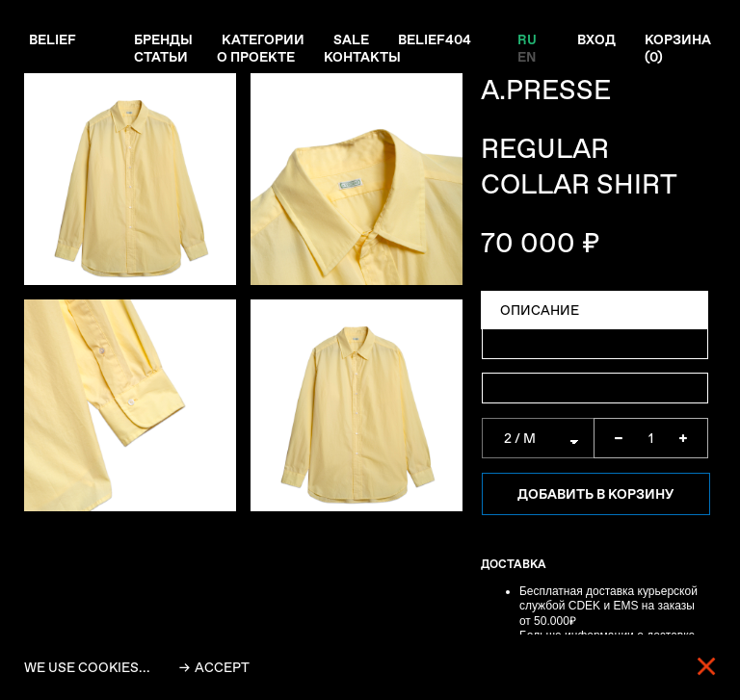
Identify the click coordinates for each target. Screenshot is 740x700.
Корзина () (678, 48)
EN (527, 57)
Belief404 (435, 39)
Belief (53, 39)
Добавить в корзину (595, 494)
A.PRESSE (546, 90)
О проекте (256, 57)
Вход (596, 39)
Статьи (161, 57)
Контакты (362, 57)
